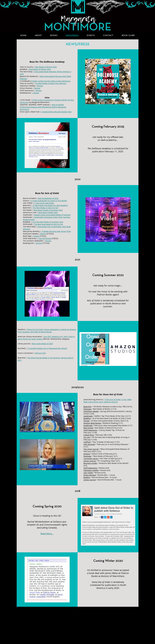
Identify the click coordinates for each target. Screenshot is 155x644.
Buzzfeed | (22, 348)
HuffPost (87, 442)
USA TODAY (88, 473)
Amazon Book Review (92, 423)
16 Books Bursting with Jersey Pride (56, 231)
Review (36, 236)
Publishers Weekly (91, 411)
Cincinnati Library (91, 459)
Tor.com (87, 437)
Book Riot (87, 407)
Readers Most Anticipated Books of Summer (52, 215)
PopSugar (88, 409)
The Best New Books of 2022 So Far (49, 224)
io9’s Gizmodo (89, 444)
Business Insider (90, 463)
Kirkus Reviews (90, 475)
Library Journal (90, 461)
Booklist (87, 477)
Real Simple (88, 428)
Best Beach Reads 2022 (48, 212)
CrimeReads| (25, 81)
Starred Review (45, 238)
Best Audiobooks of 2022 (48, 198)
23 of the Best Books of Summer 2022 (48, 222)
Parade (86, 421)
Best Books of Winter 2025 (46, 67)
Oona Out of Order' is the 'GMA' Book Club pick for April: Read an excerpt (108, 401)
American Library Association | (31, 337)
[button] (54, 36)
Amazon (87, 454)
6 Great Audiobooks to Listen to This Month (49, 201)
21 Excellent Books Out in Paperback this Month (47, 348)
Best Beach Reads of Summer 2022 (48, 210)
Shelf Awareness (90, 430)
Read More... (47, 534)
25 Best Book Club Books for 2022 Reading (50, 205)
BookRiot (87, 418)
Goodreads (88, 416)
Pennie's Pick (40, 353)
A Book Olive (89, 435)
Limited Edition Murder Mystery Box (56, 112)
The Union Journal (91, 449)
